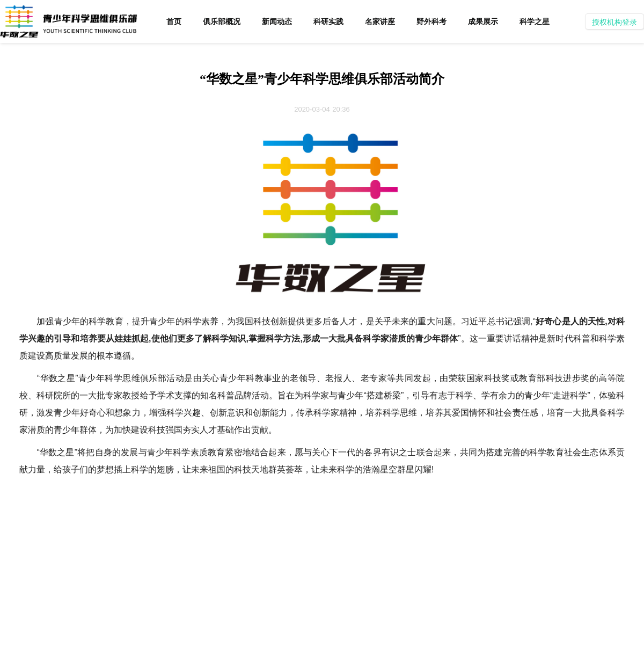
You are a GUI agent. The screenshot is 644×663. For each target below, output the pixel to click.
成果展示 (483, 21)
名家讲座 (380, 21)
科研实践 (328, 21)
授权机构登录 (614, 22)
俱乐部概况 (222, 21)
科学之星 (535, 21)
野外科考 (431, 21)
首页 (174, 21)
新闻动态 (277, 21)
